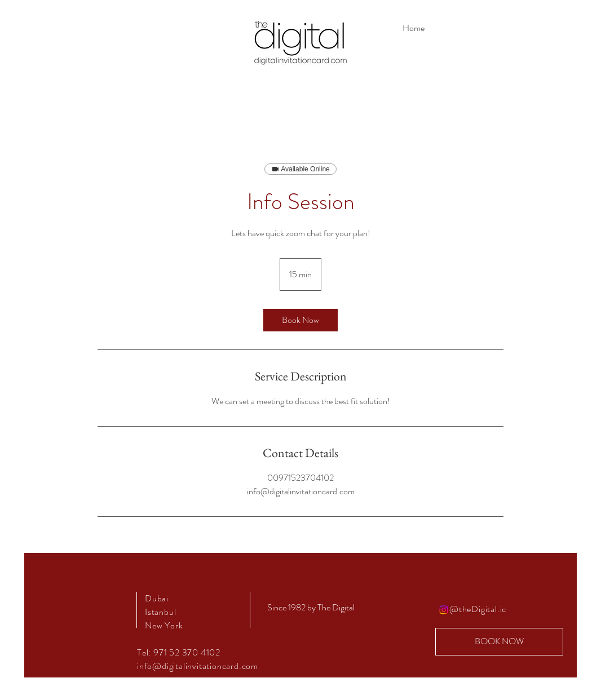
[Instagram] (444, 610)
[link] (300, 320)
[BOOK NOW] (499, 642)
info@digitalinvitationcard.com (198, 666)
